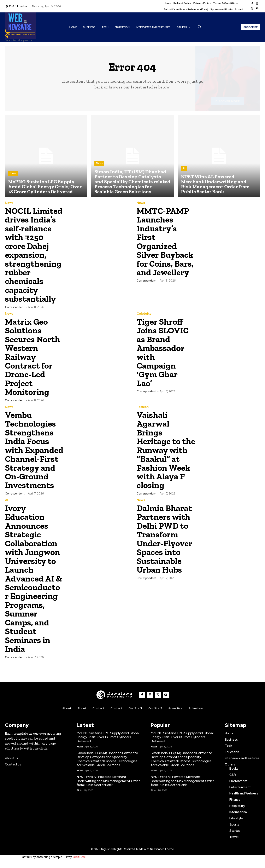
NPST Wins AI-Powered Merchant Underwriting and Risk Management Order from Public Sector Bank (108, 785)
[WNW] (114, 699)
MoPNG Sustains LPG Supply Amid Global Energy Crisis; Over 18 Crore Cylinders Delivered (108, 742)
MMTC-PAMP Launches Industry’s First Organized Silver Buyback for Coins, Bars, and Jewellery (165, 241)
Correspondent (15, 306)
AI (184, 169)
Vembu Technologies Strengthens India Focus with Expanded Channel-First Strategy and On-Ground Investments (32, 452)
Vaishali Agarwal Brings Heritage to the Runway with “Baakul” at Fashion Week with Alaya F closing (166, 448)
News (13, 173)
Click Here (79, 861)
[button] (199, 27)
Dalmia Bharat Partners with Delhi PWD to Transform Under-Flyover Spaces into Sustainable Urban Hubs (165, 545)
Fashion (143, 405)
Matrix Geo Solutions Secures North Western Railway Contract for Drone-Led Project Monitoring (33, 355)
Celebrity (144, 313)
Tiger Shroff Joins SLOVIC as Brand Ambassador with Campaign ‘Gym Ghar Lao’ (163, 351)
